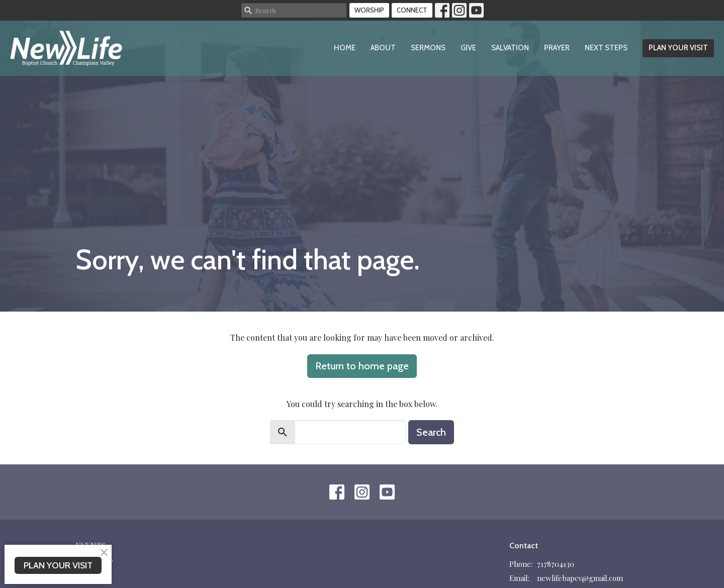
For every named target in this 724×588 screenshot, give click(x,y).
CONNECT (412, 10)
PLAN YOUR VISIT (678, 48)
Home (345, 48)
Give (468, 48)
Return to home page (362, 366)
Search (431, 432)
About (383, 48)
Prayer (557, 48)
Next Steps (606, 48)
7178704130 (556, 564)
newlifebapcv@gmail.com (580, 578)
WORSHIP (369, 10)
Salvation (510, 48)
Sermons (428, 48)
